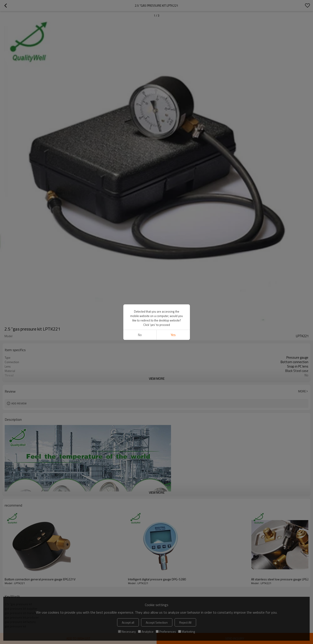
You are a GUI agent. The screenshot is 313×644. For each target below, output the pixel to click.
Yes (173, 335)
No (140, 335)
